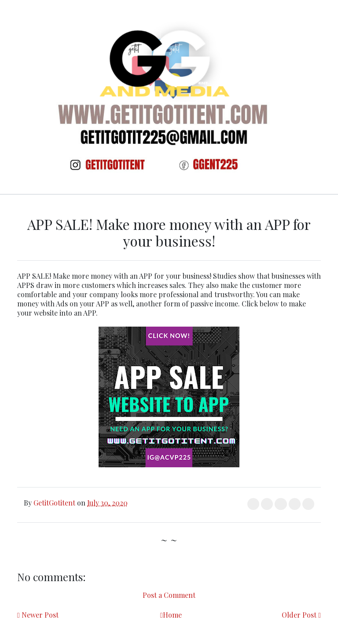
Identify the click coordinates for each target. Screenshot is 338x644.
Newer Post (40, 615)
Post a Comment (169, 595)
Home (172, 615)
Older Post (299, 615)
